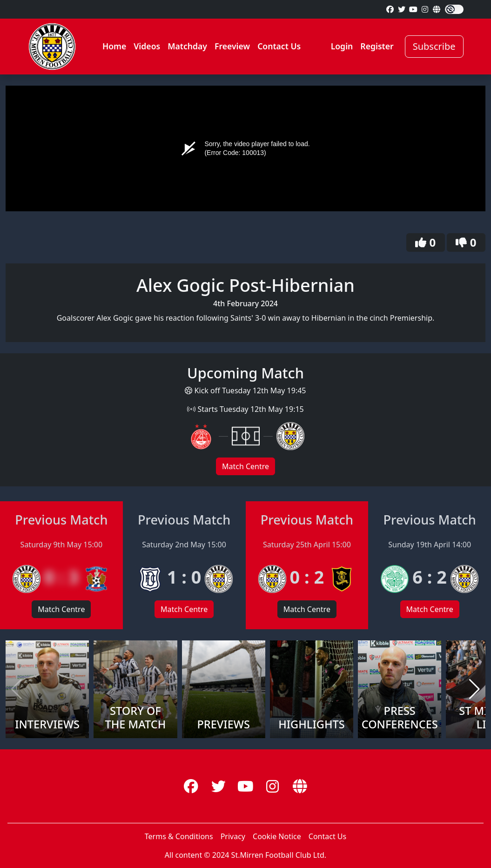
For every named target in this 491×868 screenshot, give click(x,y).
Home (114, 46)
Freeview (232, 46)
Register (377, 46)
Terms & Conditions (179, 836)
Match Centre (245, 466)
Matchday (187, 46)
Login (342, 46)
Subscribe (434, 46)
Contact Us (279, 46)
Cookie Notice (277, 836)
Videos (147, 46)
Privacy (233, 836)
